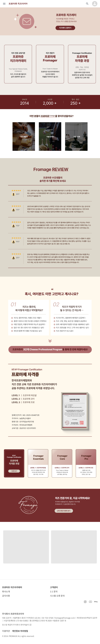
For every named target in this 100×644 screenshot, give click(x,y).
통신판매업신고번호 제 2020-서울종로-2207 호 (48, 621)
